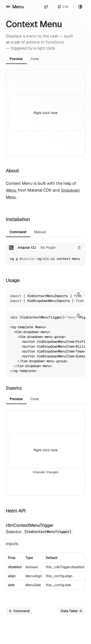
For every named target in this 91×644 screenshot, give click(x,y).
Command (19, 611)
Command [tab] (18, 232)
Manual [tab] (40, 232)
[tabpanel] (45, 113)
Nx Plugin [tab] (48, 247)
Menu (12, 190)
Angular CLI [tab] (27, 247)
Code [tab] (35, 59)
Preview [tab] (16, 59)
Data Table (72, 611)
